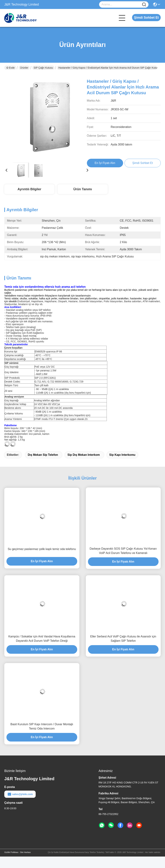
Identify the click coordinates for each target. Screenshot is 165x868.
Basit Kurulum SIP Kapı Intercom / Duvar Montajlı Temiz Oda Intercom (42, 726)
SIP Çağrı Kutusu (43, 68)
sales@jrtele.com (20, 794)
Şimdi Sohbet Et (146, 18)
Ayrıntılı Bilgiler (29, 189)
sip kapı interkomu (122, 455)
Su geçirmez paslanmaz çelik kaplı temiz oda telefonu (42, 549)
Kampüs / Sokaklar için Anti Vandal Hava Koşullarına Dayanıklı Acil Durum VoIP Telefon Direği (42, 639)
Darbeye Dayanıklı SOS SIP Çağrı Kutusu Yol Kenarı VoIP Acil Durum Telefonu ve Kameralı (123, 551)
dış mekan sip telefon (43, 455)
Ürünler (24, 68)
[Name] (144, 5)
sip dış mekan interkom (84, 455)
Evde (10, 68)
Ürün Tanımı (83, 189)
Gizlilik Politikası (11, 852)
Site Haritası (25, 852)
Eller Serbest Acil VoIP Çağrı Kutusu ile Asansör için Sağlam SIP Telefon (123, 639)
